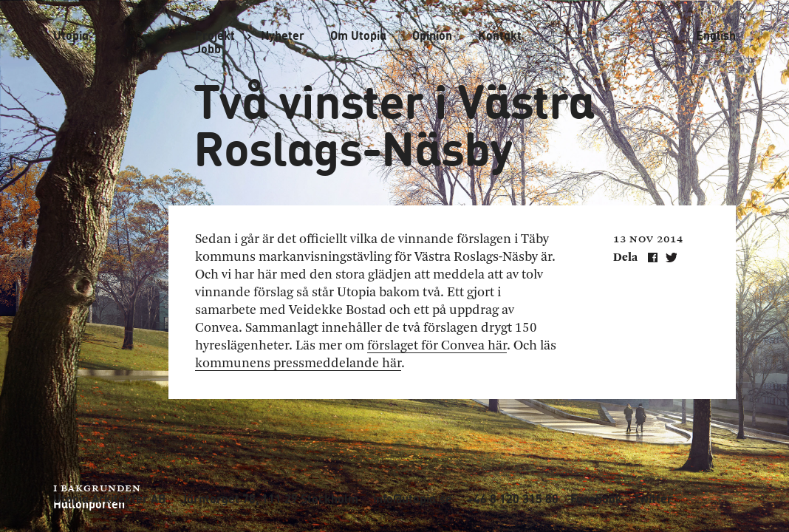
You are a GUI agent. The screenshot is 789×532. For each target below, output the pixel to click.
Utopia (71, 35)
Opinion (432, 35)
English (716, 35)
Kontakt (500, 35)
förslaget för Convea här (437, 346)
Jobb (208, 49)
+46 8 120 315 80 (513, 499)
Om (358, 35)
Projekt (215, 35)
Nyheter (283, 35)
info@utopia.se (413, 499)
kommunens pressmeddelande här (298, 364)
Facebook (596, 499)
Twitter (653, 499)
